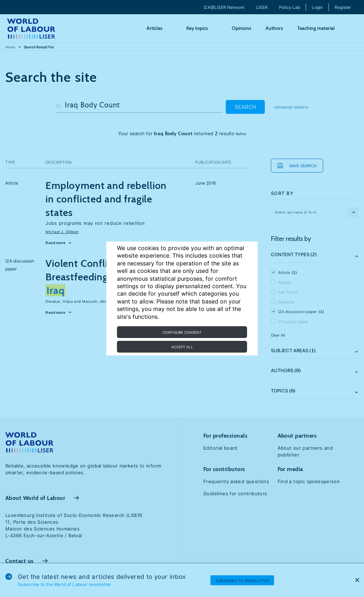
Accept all (182, 347)
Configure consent (182, 332)
